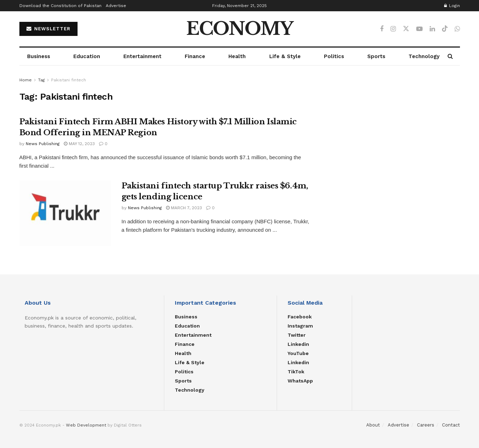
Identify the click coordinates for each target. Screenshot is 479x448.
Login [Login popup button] (452, 6)
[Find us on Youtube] (419, 29)
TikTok (296, 372)
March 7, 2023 (184, 208)
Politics (334, 56)
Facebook (300, 317)
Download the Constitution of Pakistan (60, 6)
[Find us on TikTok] (445, 29)
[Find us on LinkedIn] (432, 29)
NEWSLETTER (48, 29)
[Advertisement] (393, 125)
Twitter (297, 335)
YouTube (298, 353)
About (373, 425)
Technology (424, 56)
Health (237, 56)
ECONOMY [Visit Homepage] (240, 29)
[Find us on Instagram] (393, 29)
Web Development (86, 425)
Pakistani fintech (69, 80)
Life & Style (285, 56)
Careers (426, 425)
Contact (451, 425)
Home (26, 80)
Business (39, 56)
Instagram (300, 326)
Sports (376, 56)
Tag (41, 80)
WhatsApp (300, 381)
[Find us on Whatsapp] (457, 29)
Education (87, 56)
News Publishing (43, 144)
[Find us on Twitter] (406, 29)
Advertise (116, 6)
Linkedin (298, 344)
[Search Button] (450, 56)
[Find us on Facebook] (382, 29)
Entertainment (142, 56)
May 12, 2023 (79, 144)
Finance (195, 56)
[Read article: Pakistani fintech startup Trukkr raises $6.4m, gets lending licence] (65, 213)
